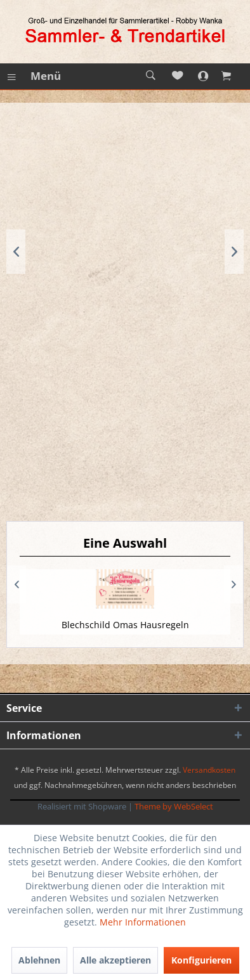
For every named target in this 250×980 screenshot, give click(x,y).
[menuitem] (34, 76)
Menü (34, 74)
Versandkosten (209, 770)
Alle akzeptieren (115, 960)
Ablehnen (39, 960)
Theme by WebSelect (174, 806)
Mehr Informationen (143, 922)
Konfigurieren (201, 960)
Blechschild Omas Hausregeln (125, 625)
